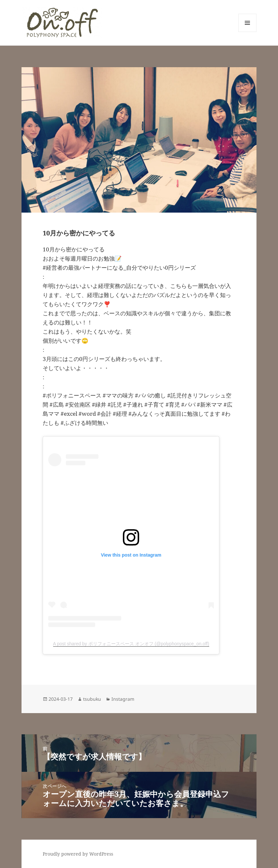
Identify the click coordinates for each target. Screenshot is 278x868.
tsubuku (92, 699)
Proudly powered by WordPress (78, 854)
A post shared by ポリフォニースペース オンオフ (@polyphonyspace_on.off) (131, 644)
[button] (62, 23)
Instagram (123, 699)
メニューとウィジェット (247, 32)
